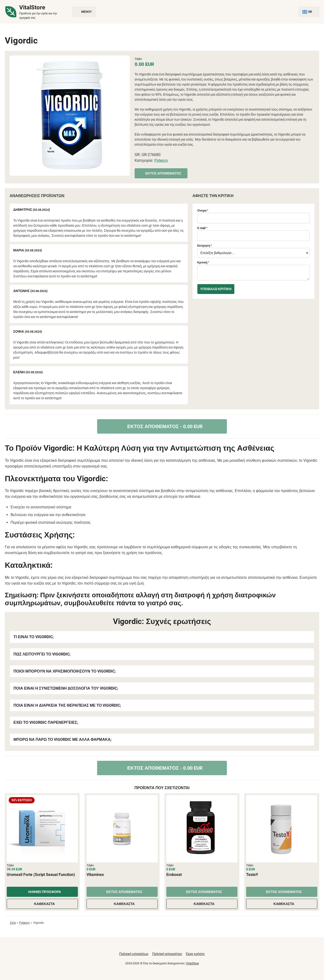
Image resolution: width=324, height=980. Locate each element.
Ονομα (203, 211)
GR (309, 12)
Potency (161, 160)
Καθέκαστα (42, 904)
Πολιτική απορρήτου (167, 954)
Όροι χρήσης (195, 954)
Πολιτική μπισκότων (134, 954)
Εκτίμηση (205, 246)
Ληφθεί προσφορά (42, 892)
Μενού (84, 12)
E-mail (202, 228)
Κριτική (203, 262)
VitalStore (192, 963)
